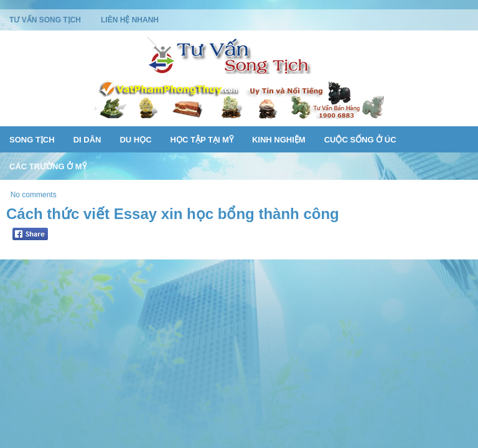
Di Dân (87, 140)
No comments (34, 195)
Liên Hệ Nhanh (130, 20)
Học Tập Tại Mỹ (202, 140)
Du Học (135, 140)
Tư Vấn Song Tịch (45, 20)
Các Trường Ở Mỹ (48, 166)
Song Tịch (32, 140)
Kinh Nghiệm (279, 140)
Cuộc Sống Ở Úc (360, 140)
